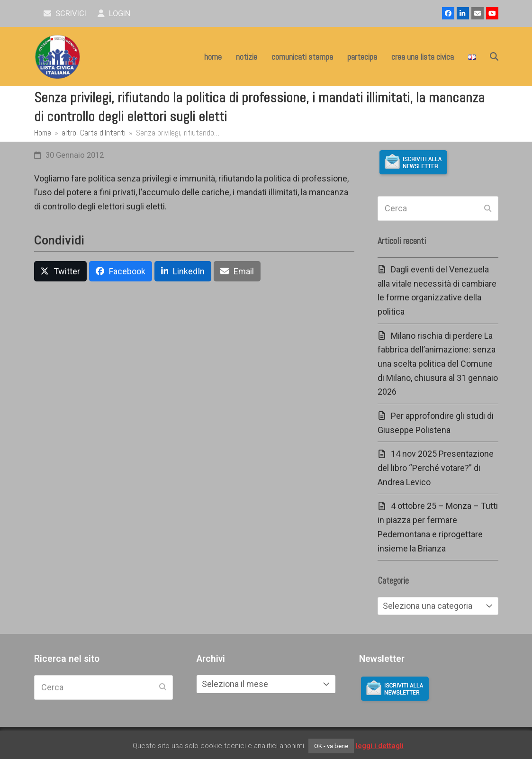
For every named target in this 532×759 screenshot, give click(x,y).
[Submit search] (488, 208)
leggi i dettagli (380, 746)
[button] (494, 57)
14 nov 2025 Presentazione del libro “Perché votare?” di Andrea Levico (436, 468)
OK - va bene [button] (331, 746)
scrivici (65, 14)
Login (114, 14)
